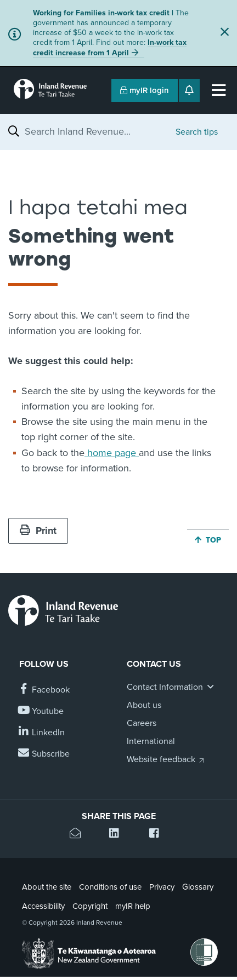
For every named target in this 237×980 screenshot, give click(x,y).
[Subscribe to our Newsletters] (44, 754)
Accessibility (43, 906)
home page (112, 453)
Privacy (162, 887)
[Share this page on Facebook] (158, 835)
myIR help (133, 906)
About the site (47, 887)
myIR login (145, 90)
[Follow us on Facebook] (44, 690)
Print (38, 531)
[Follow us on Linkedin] (42, 733)
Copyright (90, 906)
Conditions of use (110, 887)
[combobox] (95, 131)
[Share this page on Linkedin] (118, 835)
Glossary (198, 887)
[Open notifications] (189, 90)
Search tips (197, 132)
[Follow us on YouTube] (41, 711)
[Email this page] (79, 835)
